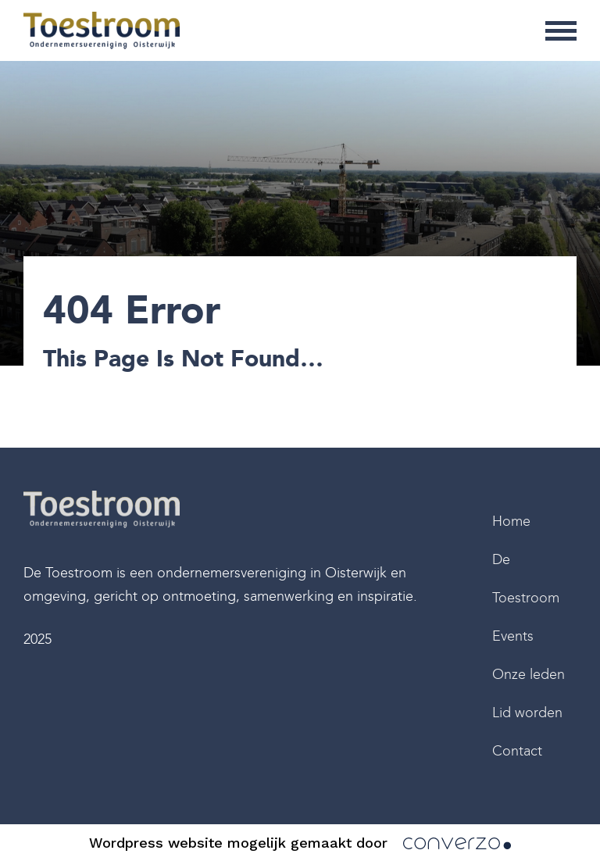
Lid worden (527, 713)
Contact (517, 751)
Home (511, 521)
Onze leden (529, 674)
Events (513, 636)
